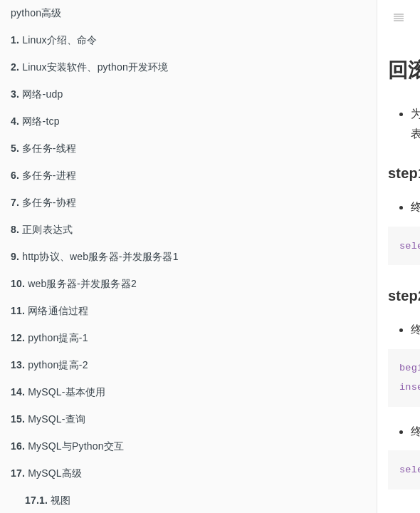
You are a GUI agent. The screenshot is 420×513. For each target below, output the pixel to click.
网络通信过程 (49, 311)
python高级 (36, 13)
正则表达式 (42, 229)
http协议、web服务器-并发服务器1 (95, 256)
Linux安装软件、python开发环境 (90, 67)
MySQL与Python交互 (67, 446)
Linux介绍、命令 (54, 40)
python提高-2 (49, 365)
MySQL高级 (46, 473)
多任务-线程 (43, 148)
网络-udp (37, 94)
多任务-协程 (43, 202)
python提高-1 (49, 338)
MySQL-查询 (48, 419)
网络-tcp (35, 121)
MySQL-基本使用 (58, 392)
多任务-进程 (43, 175)
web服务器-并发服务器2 (74, 284)
